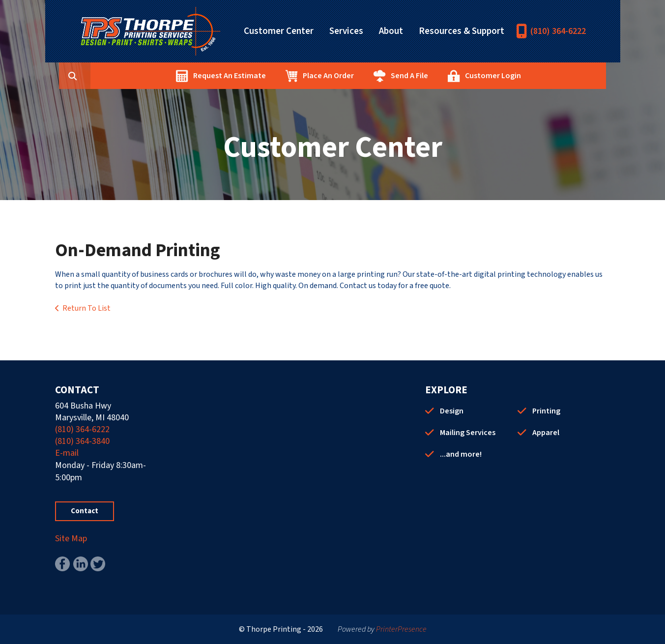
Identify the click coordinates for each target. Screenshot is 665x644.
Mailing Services (468, 433)
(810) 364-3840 (82, 441)
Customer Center (279, 31)
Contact (85, 511)
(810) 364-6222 (558, 31)
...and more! (461, 454)
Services (346, 31)
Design (452, 411)
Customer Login (540, 76)
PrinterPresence (401, 629)
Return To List (87, 308)
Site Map (71, 539)
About (391, 31)
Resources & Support (462, 31)
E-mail (67, 453)
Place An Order (375, 76)
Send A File (456, 76)
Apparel (546, 433)
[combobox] (136, 76)
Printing (546, 411)
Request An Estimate (276, 76)
